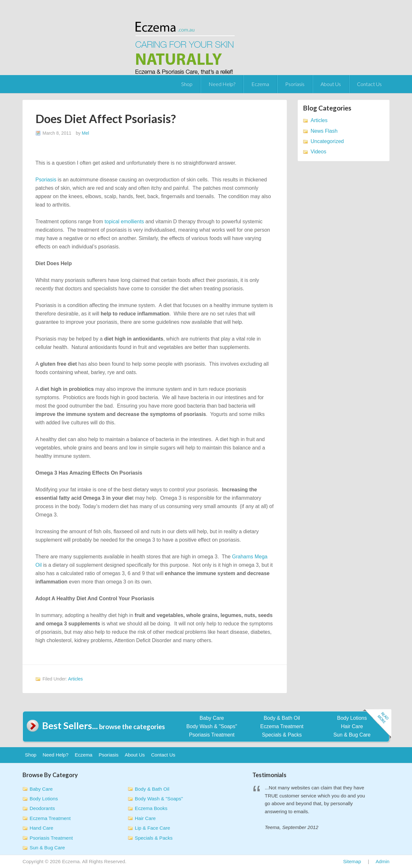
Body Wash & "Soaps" (212, 726)
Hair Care (352, 726)
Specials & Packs (282, 735)
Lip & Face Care (153, 828)
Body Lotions (352, 718)
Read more (377, 724)
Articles (75, 679)
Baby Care (212, 718)
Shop (187, 84)
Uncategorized (327, 141)
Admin (383, 861)
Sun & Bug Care (352, 735)
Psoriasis (295, 84)
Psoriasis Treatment (212, 735)
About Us (331, 84)
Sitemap (352, 861)
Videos (318, 152)
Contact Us (369, 84)
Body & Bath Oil (282, 718)
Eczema (260, 84)
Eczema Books (151, 808)
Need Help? (222, 84)
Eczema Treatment (282, 726)
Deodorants (42, 808)
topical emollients (124, 222)
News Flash (324, 131)
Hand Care (41, 828)
